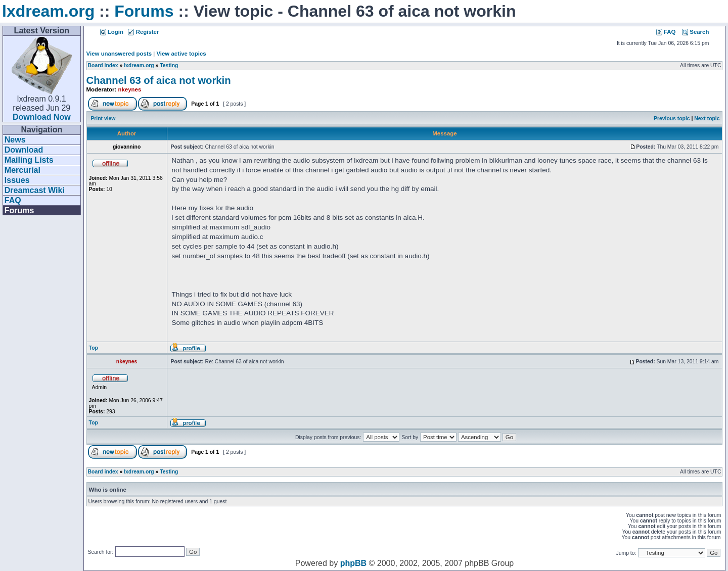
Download (24, 150)
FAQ (13, 200)
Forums (144, 11)
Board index (103, 65)
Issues (17, 180)
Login (112, 32)
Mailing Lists (29, 160)
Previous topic (672, 118)
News (15, 140)
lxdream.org (48, 11)
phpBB (353, 563)
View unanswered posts (119, 54)
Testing (169, 65)
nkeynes (130, 89)
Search (695, 32)
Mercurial (22, 170)
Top (94, 348)
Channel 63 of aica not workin (159, 80)
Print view (103, 118)
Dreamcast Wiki (35, 190)
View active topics (181, 54)
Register (143, 32)
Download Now (42, 117)
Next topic (707, 118)
